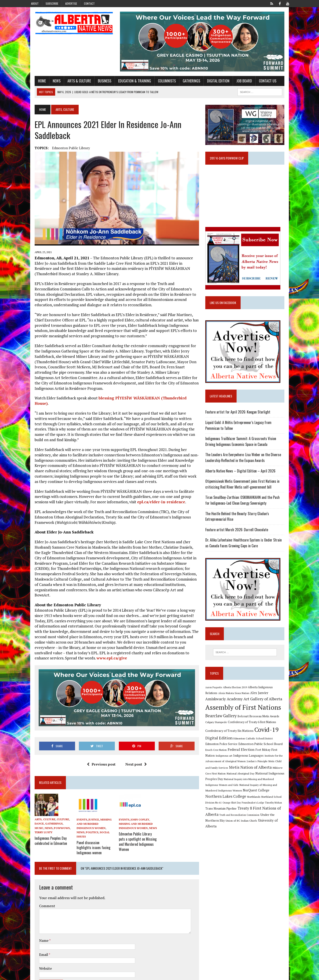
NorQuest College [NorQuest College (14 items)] (221, 800)
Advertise (71, 3)
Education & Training (128, 84)
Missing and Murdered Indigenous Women (92, 805)
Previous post (99, 745)
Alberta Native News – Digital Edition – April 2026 (243, 479)
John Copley (138, 800)
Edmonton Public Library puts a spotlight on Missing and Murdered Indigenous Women (137, 819)
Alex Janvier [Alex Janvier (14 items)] (249, 702)
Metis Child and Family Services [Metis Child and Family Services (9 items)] (270, 770)
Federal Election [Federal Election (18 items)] (230, 758)
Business (98, 84)
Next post (134, 745)
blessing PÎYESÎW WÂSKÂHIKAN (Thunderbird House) (143, 398)
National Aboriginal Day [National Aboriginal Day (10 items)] (222, 782)
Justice (89, 800)
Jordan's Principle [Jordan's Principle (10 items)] (240, 770)
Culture (56, 800)
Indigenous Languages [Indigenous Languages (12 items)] (227, 764)
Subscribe (52, 3)
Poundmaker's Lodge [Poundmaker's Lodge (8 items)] (276, 806)
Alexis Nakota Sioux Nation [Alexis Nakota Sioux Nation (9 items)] (223, 702)
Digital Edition (211, 84)
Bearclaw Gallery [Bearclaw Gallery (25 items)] (223, 724)
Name (37, 916)
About (35, 3)
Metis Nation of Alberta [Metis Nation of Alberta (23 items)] (229, 776)
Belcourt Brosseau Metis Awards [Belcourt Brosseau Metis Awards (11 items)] (261, 725)
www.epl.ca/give (182, 637)
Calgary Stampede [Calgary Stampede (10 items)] (219, 731)
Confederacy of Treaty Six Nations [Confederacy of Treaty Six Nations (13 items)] (232, 739)
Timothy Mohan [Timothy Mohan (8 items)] (216, 812)
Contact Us (261, 84)
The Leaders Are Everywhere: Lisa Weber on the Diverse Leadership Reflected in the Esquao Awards (246, 466)
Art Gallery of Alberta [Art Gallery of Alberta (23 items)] (244, 708)
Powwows (45, 809)
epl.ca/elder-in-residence (140, 491)
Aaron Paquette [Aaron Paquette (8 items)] (216, 696)
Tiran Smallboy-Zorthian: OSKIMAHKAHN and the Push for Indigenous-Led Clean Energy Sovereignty (248, 508)
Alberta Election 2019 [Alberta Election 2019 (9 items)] (237, 696)
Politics (100, 809)
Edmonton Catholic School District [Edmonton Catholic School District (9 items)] (256, 747)
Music (61, 805)
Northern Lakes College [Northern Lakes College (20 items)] (256, 799)
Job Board (237, 84)
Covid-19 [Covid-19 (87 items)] (269, 738)
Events (77, 800)
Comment (40, 881)
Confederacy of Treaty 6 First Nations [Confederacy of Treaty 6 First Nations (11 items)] (254, 731)
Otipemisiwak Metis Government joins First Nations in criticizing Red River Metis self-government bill (245, 492)
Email (37, 930)
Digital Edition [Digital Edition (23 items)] (221, 747)
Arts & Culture (72, 84)
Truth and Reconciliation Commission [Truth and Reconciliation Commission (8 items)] (261, 818)
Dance (32, 805)
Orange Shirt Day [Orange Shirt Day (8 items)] (255, 806)
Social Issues (82, 813)
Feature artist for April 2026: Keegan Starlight (240, 420)
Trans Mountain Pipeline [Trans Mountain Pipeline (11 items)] (241, 812)
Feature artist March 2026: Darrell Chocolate (239, 537)
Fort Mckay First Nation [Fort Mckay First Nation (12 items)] (260, 758)
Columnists (160, 84)
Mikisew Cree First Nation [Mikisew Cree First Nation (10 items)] (267, 776)
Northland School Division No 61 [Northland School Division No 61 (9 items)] (226, 806)
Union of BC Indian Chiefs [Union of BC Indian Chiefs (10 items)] (249, 824)
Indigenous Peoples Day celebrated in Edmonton (44, 821)
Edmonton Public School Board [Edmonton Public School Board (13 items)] (249, 753)
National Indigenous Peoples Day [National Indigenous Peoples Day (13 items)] (260, 782)
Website (39, 944)
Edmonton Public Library (64, 151)
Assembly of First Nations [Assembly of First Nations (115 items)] (246, 716)
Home (35, 84)
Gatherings (185, 84)
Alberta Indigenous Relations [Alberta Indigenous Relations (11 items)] (269, 696)
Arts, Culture (38, 800)
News (50, 84)
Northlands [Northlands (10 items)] (284, 800)
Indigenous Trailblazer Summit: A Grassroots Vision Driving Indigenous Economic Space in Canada (249, 449)
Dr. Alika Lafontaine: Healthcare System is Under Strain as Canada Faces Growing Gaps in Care (248, 551)
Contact (89, 3)
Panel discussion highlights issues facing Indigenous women (91, 823)
